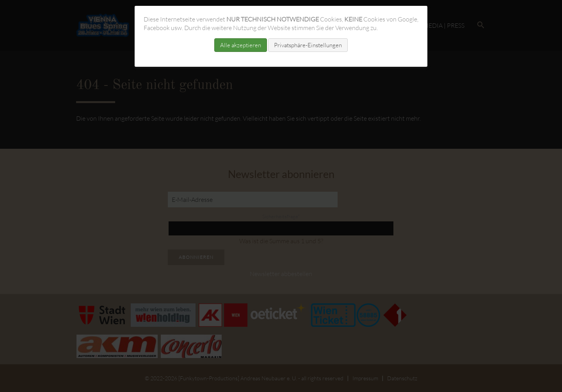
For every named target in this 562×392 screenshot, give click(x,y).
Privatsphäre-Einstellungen (308, 45)
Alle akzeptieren (241, 45)
